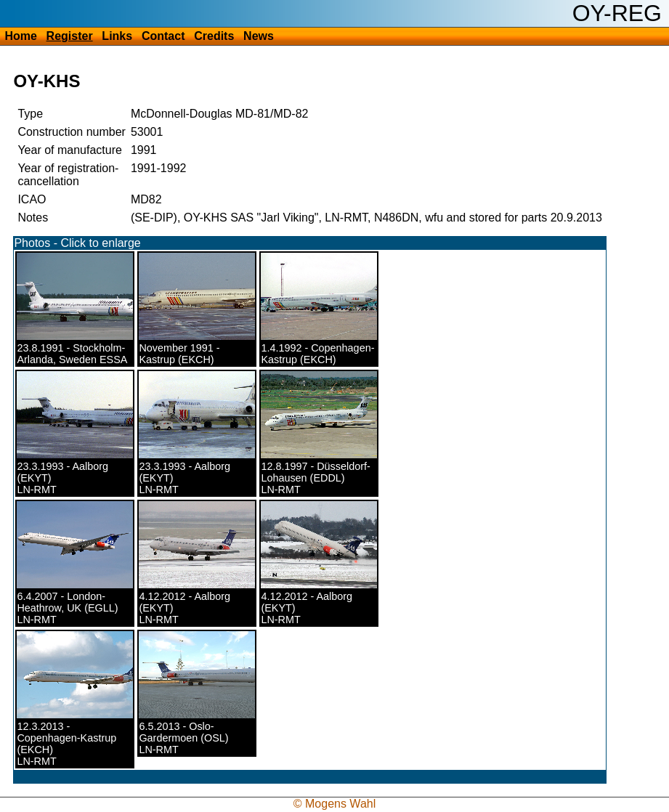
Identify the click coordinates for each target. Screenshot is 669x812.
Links (117, 36)
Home (20, 36)
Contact (163, 36)
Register (70, 36)
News (259, 36)
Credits (214, 36)
